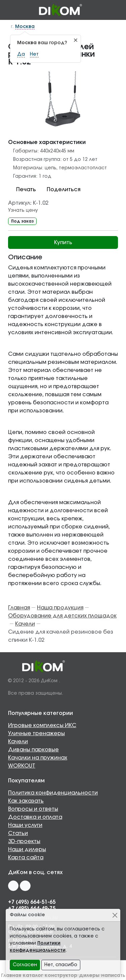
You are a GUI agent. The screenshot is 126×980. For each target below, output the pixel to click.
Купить (63, 242)
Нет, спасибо (61, 965)
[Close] (115, 915)
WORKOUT (22, 766)
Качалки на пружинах (38, 758)
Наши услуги (25, 825)
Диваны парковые (33, 750)
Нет (34, 54)
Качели (18, 742)
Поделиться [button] (59, 190)
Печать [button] (22, 190)
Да (21, 54)
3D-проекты (24, 841)
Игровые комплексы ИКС (42, 725)
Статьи (18, 833)
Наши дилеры (27, 849)
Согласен (25, 965)
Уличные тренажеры (36, 733)
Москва (25, 27)
